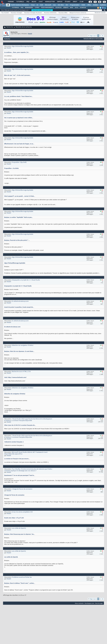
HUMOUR (83, 8)
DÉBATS (66, 8)
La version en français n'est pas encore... (17, 459)
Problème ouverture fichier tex (22, 577)
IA (37, 5)
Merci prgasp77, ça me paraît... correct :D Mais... (20, 196)
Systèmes (103, 5)
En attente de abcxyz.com (20, 301)
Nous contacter (79, 603)
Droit (75, 2)
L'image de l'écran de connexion (22, 489)
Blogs (34, 2)
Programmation (75, 5)
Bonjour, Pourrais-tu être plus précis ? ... (17, 240)
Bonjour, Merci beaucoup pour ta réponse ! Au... (20, 534)
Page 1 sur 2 (93, 36)
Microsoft (48, 5)
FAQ (28, 2)
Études (67, 2)
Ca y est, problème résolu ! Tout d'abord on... (19, 96)
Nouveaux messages (16, 13)
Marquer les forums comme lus (78, 13)
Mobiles (96, 5)
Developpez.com (89, 603)
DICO (76, 8)
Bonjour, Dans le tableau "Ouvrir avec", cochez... (20, 583)
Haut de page (99, 603)
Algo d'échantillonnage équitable (22, 46)
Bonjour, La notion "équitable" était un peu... (19, 217)
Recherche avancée (100, 13)
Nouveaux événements (50, 13)
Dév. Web (61, 5)
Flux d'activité (5, 13)
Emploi (60, 2)
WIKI (72, 8)
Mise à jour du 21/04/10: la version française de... (20, 425)
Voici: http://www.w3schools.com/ (15, 377)
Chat (41, 2)
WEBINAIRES (29, 8)
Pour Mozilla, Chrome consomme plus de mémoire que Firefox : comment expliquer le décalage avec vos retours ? (28, 470)
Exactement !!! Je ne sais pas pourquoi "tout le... (20, 475)
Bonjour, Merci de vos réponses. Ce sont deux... (19, 351)
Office (89, 5)
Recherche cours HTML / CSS (21, 372)
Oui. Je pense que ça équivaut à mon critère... (19, 118)
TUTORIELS (15, 8)
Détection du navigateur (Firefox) (23, 345)
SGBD (83, 5)
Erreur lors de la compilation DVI (22, 512)
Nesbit (9, 48)
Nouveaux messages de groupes (33, 13)
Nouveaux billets (63, 13)
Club (81, 2)
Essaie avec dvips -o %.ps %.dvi (14, 518)
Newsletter (50, 2)
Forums (11, 2)
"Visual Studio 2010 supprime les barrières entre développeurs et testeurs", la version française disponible (28, 420)
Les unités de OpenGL (19, 528)
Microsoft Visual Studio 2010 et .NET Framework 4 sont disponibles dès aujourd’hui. (26, 453)
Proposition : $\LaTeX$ (19, 162)
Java (54, 5)
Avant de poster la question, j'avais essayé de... (19, 307)
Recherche (10, 27)
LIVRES (37, 8)
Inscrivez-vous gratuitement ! (42, 10)
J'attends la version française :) (14, 442)
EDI (67, 5)
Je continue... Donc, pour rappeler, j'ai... (17, 52)
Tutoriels (20, 2)
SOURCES (58, 8)
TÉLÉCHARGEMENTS (47, 8)
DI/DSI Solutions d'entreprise (20, 5)
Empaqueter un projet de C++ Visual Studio (26, 280)
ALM (42, 5)
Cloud (33, 5)
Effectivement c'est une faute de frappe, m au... (19, 144)
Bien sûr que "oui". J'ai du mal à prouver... (18, 75)
